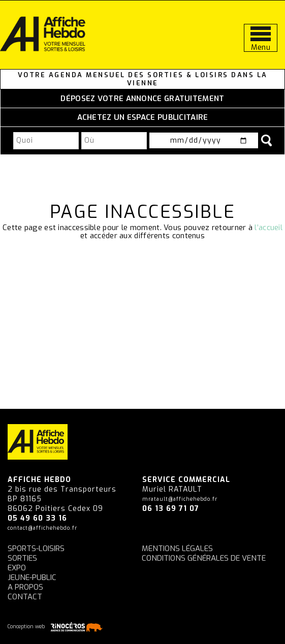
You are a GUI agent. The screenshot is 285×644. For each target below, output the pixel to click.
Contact (25, 597)
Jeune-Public (32, 577)
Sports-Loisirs (36, 549)
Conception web (57, 627)
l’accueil (268, 228)
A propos (25, 587)
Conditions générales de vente (204, 558)
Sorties (22, 558)
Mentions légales (177, 549)
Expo (17, 568)
